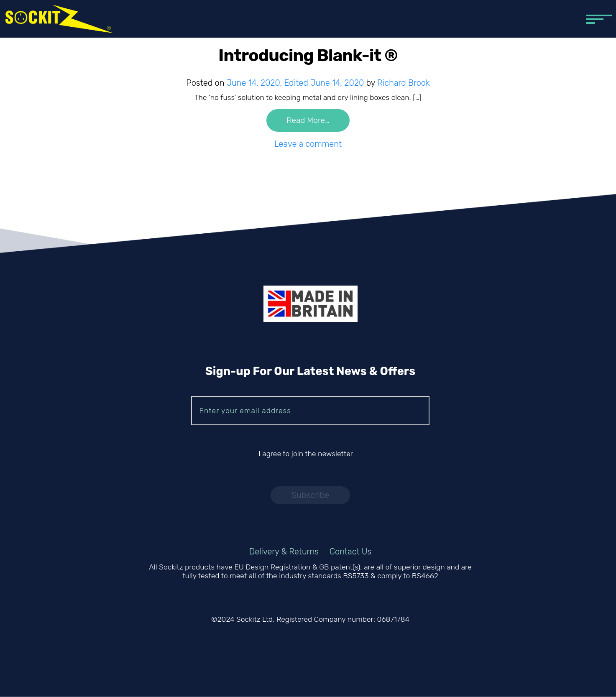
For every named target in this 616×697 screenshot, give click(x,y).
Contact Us (350, 551)
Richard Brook (404, 83)
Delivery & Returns (284, 551)
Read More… (308, 121)
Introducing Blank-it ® (308, 55)
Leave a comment (308, 144)
